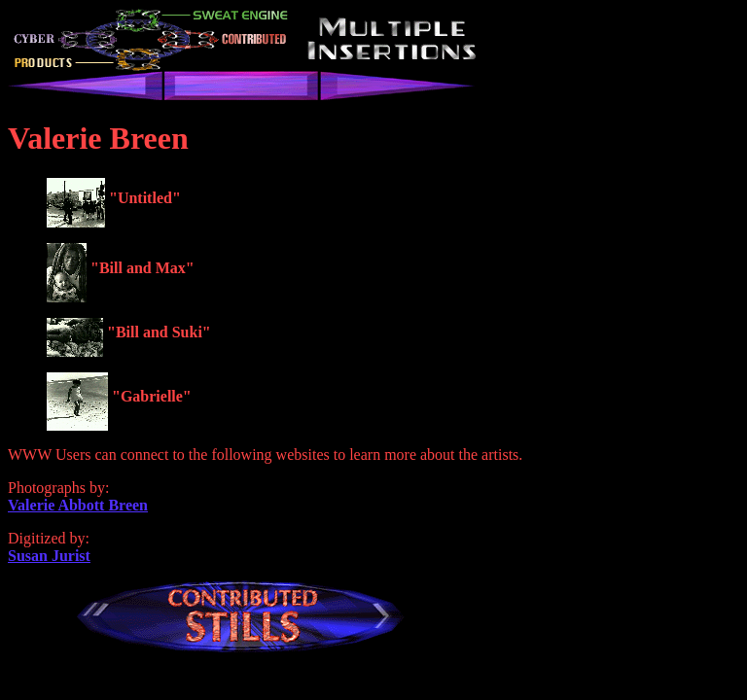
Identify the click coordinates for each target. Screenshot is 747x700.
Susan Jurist (49, 556)
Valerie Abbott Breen (78, 505)
